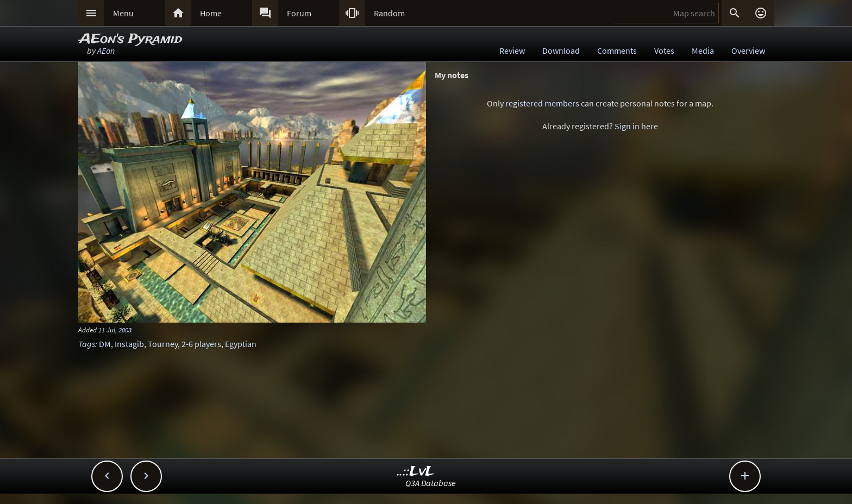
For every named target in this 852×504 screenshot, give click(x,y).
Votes (664, 51)
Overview (748, 51)
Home (211, 13)
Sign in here (636, 126)
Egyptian (241, 344)
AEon (106, 51)
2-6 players (201, 344)
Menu (123, 13)
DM (105, 344)
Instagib (129, 344)
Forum (299, 13)
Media (703, 51)
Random (389, 13)
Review (512, 51)
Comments (617, 51)
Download (561, 51)
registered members (542, 103)
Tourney (163, 344)
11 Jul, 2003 (115, 330)
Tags (87, 344)
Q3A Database (431, 483)
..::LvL (416, 472)
